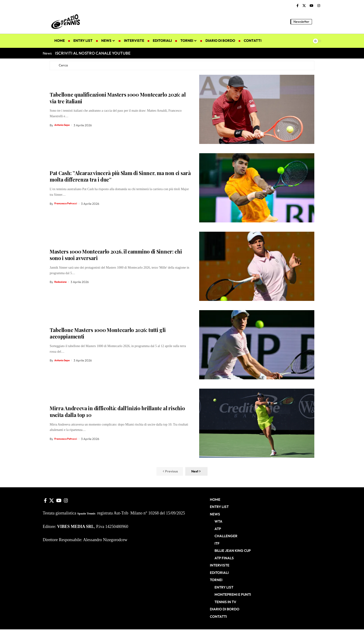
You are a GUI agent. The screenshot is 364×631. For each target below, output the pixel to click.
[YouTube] (312, 6)
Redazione (61, 283)
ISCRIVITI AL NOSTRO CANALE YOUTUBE (93, 53)
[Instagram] (319, 6)
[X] (304, 6)
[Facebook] (297, 6)
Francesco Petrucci (67, 205)
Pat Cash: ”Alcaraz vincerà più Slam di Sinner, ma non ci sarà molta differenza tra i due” (120, 177)
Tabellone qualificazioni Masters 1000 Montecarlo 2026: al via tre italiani (118, 99)
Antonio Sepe (63, 126)
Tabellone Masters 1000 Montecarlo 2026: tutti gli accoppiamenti (108, 334)
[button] (318, 22)
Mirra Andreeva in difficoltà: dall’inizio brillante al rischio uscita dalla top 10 (117, 413)
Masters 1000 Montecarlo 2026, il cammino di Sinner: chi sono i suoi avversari (116, 256)
